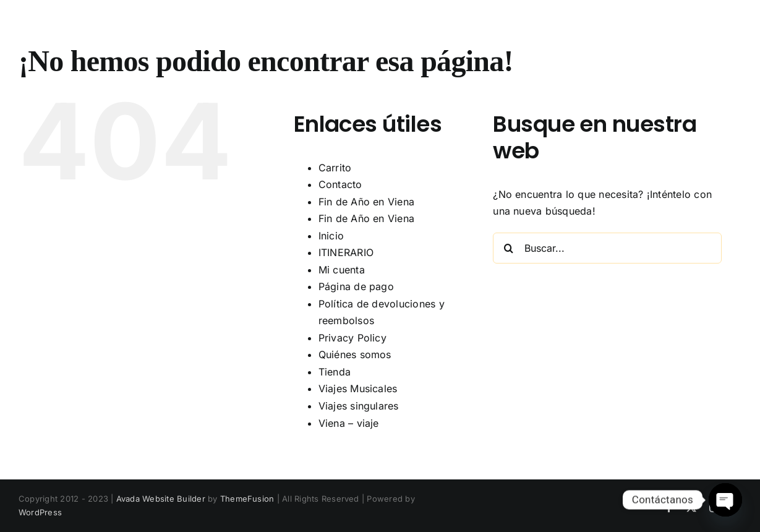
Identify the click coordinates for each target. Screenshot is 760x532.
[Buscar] (508, 248)
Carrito (335, 168)
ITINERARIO (346, 252)
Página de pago (356, 286)
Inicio (331, 236)
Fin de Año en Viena (367, 202)
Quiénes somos (355, 354)
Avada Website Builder (161, 499)
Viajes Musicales (358, 388)
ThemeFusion (247, 499)
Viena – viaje (349, 423)
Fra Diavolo (127, 29)
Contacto (340, 184)
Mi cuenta (342, 270)
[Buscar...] (607, 248)
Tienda (335, 372)
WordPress (40, 512)
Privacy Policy (352, 338)
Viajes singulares (359, 406)
